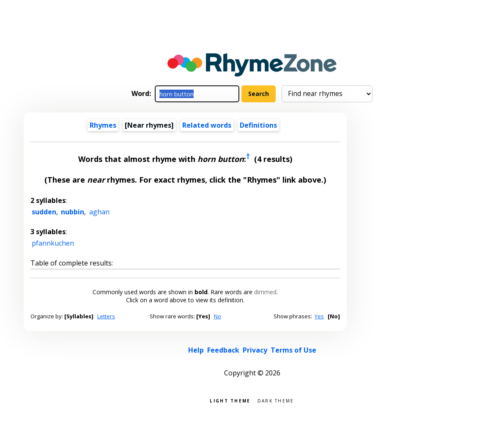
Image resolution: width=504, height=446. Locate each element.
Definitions (258, 125)
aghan (99, 212)
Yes (319, 316)
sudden (44, 212)
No (218, 316)
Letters (106, 316)
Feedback (223, 350)
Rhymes (103, 125)
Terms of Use (293, 350)
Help (196, 350)
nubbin (73, 212)
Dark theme (276, 400)
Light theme (230, 400)
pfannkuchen (53, 243)
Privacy (255, 350)
